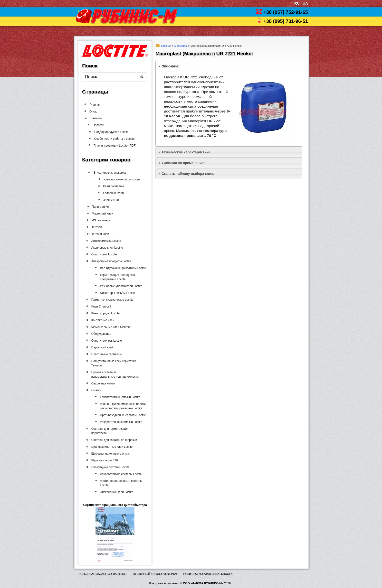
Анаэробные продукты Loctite (110, 261)
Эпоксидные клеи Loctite (114, 492)
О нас (94, 112)
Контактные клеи (101, 320)
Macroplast (181, 46)
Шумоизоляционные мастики (110, 454)
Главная (166, 46)
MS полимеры (99, 220)
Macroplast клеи (101, 214)
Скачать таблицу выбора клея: (188, 174)
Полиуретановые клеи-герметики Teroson (112, 363)
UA (305, 3)
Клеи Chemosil (100, 307)
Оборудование (100, 334)
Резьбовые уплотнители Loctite (118, 286)
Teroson (95, 227)
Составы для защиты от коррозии (113, 440)
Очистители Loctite (103, 254)
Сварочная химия (102, 383)
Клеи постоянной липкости (118, 179)
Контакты (99, 118)
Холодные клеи (110, 193)
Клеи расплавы (110, 186)
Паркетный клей (101, 347)
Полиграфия (99, 207)
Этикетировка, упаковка (108, 173)
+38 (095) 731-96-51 (286, 21)
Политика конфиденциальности (208, 574)
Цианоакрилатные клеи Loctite (110, 447)
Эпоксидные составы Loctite (109, 467)
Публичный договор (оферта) (155, 574)
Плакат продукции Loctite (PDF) (113, 146)
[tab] (229, 66)
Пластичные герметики (105, 354)
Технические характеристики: (186, 152)
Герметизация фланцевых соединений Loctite (115, 277)
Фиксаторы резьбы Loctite (115, 293)
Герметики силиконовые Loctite (111, 300)
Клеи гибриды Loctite (104, 313)
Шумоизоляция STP (103, 460)
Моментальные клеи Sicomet (110, 327)
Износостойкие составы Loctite (118, 474)
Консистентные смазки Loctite (117, 397)
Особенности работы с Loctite (113, 139)
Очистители (107, 200)
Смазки (95, 390)
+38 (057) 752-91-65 (286, 12)
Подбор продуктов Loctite (111, 132)
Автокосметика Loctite (105, 241)
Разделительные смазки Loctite (118, 422)
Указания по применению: (184, 163)
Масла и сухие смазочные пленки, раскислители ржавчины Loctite (120, 406)
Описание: (170, 66)
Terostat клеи (99, 234)
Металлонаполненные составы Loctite (118, 483)
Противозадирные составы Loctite (120, 415)
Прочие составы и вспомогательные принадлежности (114, 374)
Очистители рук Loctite (105, 341)
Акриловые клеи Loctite (106, 248)
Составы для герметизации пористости (108, 431)
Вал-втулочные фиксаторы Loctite (120, 268)
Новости (100, 125)
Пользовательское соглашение (102, 574)
